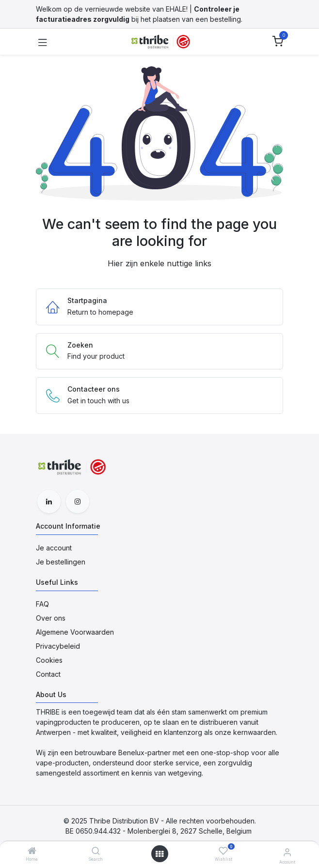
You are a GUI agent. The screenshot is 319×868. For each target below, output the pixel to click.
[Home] (32, 851)
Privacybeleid (58, 646)
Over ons (51, 618)
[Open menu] (159, 854)
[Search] (96, 851)
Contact (48, 674)
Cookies (49, 660)
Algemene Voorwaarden (75, 632)
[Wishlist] (223, 851)
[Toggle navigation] (43, 42)
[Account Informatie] (287, 852)
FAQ (42, 604)
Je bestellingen (61, 562)
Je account (54, 548)
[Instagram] (78, 502)
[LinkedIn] (49, 502)
